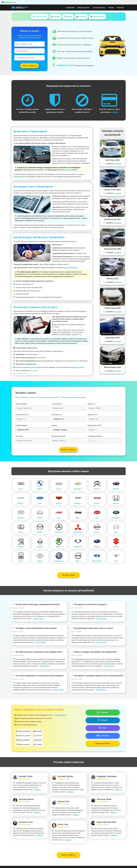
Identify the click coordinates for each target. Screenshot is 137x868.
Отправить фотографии (32, 367)
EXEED (21, 503)
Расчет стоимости (69, 855)
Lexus (21, 532)
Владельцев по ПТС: (95, 425)
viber (103, 728)
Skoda (59, 547)
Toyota (40, 561)
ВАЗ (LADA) (97, 561)
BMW (40, 489)
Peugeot (21, 547)
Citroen (97, 489)
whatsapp (55, 17)
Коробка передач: (21, 425)
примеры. (17, 177)
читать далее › (39, 619)
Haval (97, 503)
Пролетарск (34, 371)
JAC (59, 518)
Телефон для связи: (95, 436)
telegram (68, 17)
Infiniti (40, 518)
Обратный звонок (103, 743)
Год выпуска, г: (57, 404)
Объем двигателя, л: (22, 415)
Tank (21, 561)
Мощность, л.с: (93, 415)
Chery (59, 489)
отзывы (68, 170)
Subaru (97, 547)
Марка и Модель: (22, 404)
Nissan (97, 532)
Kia (97, 518)
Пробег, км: (91, 404)
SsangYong (78, 547)
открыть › (38, 790)
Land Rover (116, 518)
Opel (116, 532)
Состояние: (19, 436)
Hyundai (21, 518)
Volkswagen (59, 561)
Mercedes (59, 532)
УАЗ (116, 561)
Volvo (78, 561)
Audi (21, 489)
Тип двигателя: (57, 415)
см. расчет (117, 164)
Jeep (78, 518)
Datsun (116, 489)
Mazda (40, 532)
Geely (59, 503)
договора (115, 112)
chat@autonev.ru (97, 17)
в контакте (81, 17)
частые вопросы (71, 268)
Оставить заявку (68, 575)
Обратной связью (78, 367)
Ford (40, 503)
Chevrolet (78, 489)
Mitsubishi (78, 532)
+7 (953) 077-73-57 (65, 65)
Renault (40, 547)
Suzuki (116, 547)
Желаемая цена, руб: (59, 436)
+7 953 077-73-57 (40, 17)
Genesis (78, 503)
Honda (116, 503)
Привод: (54, 425)
